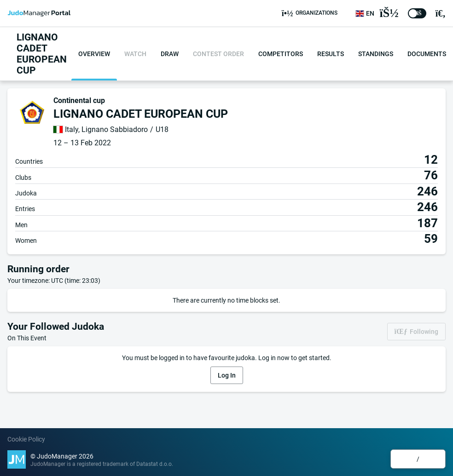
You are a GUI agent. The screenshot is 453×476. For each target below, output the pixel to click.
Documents (427, 54)
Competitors (281, 54)
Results (331, 54)
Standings (376, 54)
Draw (170, 54)
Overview (94, 54)
